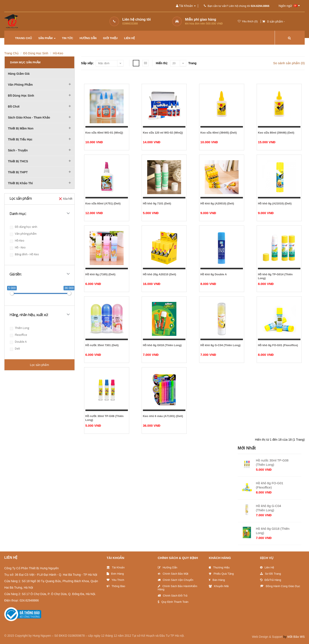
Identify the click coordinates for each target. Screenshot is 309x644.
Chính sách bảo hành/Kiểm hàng (177, 588)
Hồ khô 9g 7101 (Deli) (157, 203)
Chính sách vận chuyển (176, 580)
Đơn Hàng (115, 574)
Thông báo (116, 586)
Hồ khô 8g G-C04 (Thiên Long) (220, 345)
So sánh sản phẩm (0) (289, 63)
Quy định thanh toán (173, 602)
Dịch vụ (267, 558)
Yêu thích (115, 580)
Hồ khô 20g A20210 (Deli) (160, 274)
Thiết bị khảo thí (20, 183)
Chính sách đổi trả (173, 596)
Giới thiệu (110, 38)
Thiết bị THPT (18, 172)
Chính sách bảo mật (173, 574)
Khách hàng (220, 558)
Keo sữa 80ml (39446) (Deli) (276, 133)
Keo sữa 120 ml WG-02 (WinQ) (163, 133)
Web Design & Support (267, 637)
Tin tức (68, 38)
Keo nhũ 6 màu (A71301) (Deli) (163, 416)
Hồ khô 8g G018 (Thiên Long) (162, 345)
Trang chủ (23, 38)
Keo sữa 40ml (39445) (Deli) (219, 133)
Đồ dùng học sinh (36, 53)
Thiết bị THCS (18, 161)
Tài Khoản (116, 558)
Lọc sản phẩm (39, 365)
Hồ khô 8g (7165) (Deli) (100, 274)
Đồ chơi (14, 107)
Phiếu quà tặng (221, 574)
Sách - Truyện (18, 150)
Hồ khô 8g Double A (214, 274)
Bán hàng (217, 580)
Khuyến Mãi (219, 586)
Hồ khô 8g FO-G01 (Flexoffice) (278, 345)
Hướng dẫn (88, 38)
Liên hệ (129, 38)
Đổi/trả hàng (271, 580)
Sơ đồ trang (271, 574)
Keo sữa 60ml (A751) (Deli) (103, 203)
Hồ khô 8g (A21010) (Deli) (275, 203)
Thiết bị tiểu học (20, 139)
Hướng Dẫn (167, 567)
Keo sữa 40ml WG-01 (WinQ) (104, 133)
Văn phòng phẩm (20, 85)
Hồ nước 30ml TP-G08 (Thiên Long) (105, 418)
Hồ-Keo (58, 53)
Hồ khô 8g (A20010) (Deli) (217, 203)
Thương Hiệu (219, 567)
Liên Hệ (267, 567)
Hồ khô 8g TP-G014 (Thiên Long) (275, 276)
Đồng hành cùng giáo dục (280, 586)
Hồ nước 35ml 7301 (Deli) (102, 345)
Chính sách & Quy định (178, 558)
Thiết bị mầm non (21, 128)
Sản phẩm (47, 38)
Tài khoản (116, 567)
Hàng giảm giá (19, 74)
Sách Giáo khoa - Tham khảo (29, 117)
